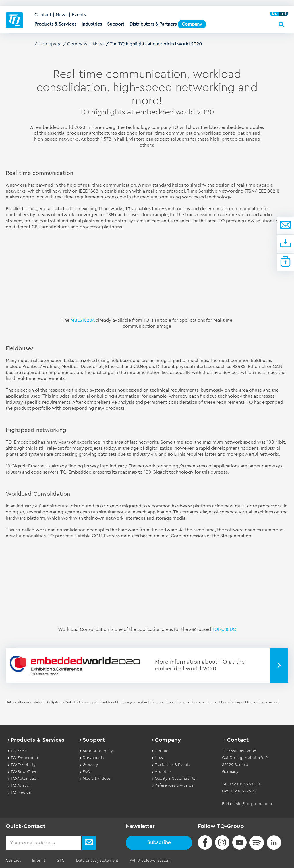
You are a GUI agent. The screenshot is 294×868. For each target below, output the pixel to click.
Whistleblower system (150, 861)
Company (77, 44)
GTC (61, 861)
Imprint (39, 861)
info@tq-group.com (253, 804)
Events (79, 15)
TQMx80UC (224, 629)
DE (274, 14)
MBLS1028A (83, 320)
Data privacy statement (97, 861)
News (62, 15)
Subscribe (159, 842)
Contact (43, 15)
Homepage (50, 44)
